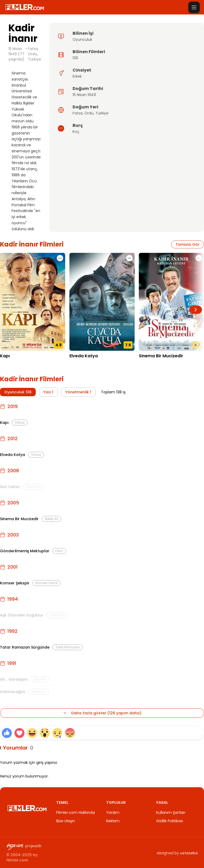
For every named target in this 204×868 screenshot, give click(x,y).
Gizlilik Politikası (170, 821)
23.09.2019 (10, 364)
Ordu (89, 113)
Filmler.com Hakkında (76, 812)
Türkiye (102, 113)
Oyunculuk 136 (18, 392)
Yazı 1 (48, 392)
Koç (76, 132)
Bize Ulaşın (66, 821)
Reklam (113, 821)
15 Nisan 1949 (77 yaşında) (16, 54)
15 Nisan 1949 (84, 95)
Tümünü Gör (188, 244)
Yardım (113, 812)
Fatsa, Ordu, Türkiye (34, 54)
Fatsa (78, 113)
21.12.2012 (78, 364)
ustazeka (189, 853)
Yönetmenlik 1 (78, 392)
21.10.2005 (148, 364)
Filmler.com (17, 860)
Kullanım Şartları (171, 812)
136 (75, 58)
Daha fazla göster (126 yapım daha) (102, 713)
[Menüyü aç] (194, 7)
